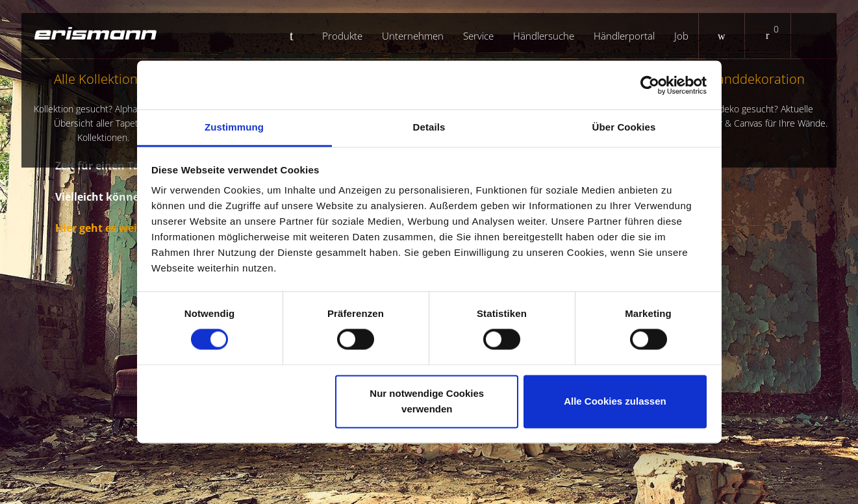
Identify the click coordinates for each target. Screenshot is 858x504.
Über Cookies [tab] (624, 127)
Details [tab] (429, 127)
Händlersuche (544, 36)
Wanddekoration (755, 100)
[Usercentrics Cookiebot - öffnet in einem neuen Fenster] (650, 85)
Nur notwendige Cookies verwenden (427, 401)
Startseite (297, 36)
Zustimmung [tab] (234, 127)
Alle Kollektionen (103, 107)
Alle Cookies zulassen (615, 401)
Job (681, 36)
